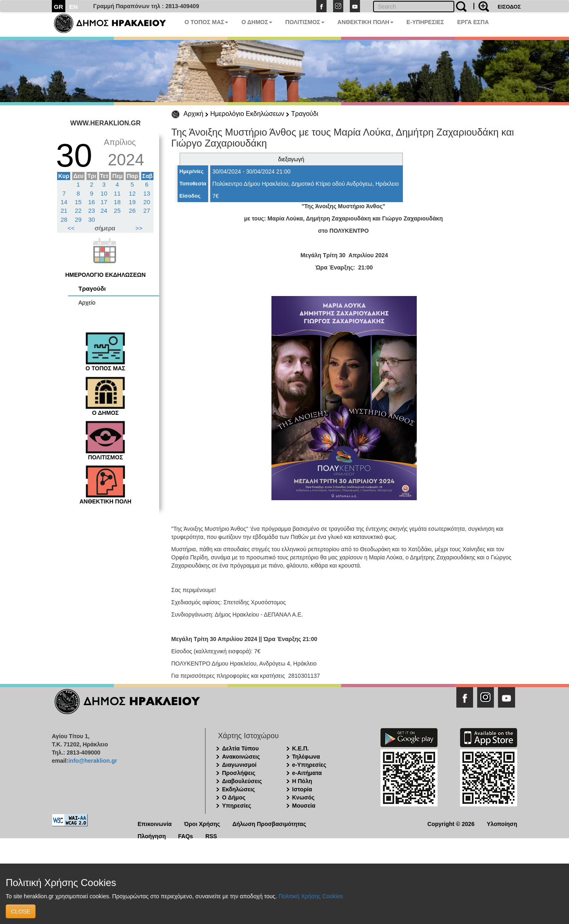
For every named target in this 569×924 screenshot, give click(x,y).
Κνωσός (303, 797)
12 (132, 193)
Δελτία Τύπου (240, 748)
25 (117, 210)
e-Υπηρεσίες (309, 765)
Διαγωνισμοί (239, 765)
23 (92, 210)
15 (78, 202)
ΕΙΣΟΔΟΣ (509, 7)
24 (104, 210)
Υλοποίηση (502, 823)
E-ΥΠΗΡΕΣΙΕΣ (425, 22)
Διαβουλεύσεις (242, 781)
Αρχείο (87, 303)
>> (139, 228)
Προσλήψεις (239, 773)
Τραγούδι (305, 114)
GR (59, 7)
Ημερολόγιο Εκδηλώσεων (247, 114)
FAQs (186, 836)
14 (64, 202)
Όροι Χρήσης (202, 823)
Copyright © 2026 (451, 823)
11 (117, 193)
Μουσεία (304, 806)
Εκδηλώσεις (239, 789)
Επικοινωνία (155, 823)
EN (74, 7)
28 (64, 219)
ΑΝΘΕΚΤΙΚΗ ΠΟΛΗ (366, 22)
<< (71, 228)
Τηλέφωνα (306, 757)
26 (132, 210)
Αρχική (194, 114)
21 (64, 210)
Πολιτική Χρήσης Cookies (311, 896)
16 (92, 202)
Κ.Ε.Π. (301, 748)
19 (132, 202)
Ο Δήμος (234, 797)
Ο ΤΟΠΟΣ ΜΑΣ (206, 22)
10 (104, 193)
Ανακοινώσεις (241, 757)
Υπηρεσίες (237, 806)
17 (104, 202)
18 (117, 202)
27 (147, 210)
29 (78, 219)
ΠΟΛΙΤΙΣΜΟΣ (305, 22)
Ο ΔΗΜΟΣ (257, 22)
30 (92, 219)
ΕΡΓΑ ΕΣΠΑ (473, 22)
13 (147, 193)
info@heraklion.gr (92, 761)
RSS (211, 836)
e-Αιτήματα (307, 773)
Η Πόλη (302, 781)
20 (147, 202)
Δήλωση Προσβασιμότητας (269, 823)
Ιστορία (302, 789)
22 (78, 210)
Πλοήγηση (152, 836)
